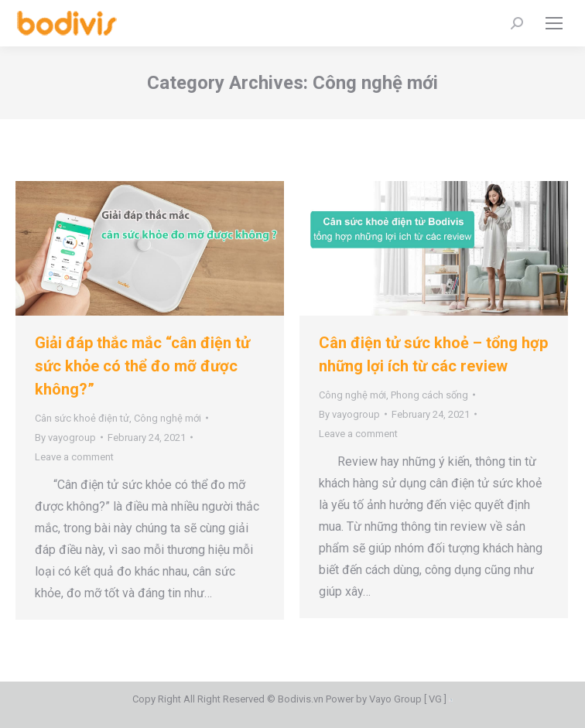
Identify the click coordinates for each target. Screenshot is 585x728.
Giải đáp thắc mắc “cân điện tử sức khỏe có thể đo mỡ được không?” (142, 366)
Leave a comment (74, 457)
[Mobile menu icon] (554, 23)
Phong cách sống (429, 395)
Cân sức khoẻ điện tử (82, 418)
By (65, 437)
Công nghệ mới (168, 418)
